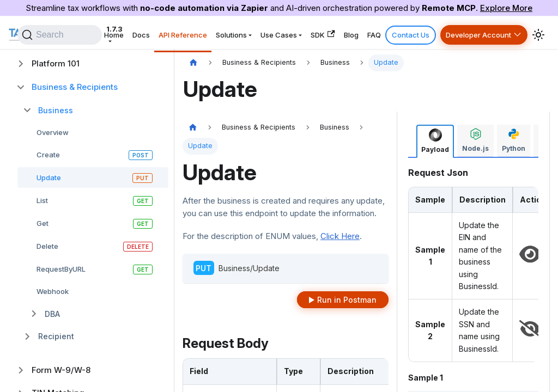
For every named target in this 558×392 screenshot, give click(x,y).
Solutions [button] (262, 33)
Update (49, 177)
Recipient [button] (56, 336)
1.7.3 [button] (118, 33)
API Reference (218, 33)
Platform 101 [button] (56, 63)
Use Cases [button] (305, 33)
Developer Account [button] (481, 33)
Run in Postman (347, 300)
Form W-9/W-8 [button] (61, 370)
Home (157, 33)
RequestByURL (61, 269)
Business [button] (56, 110)
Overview (53, 132)
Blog (369, 33)
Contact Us (418, 33)
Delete (47, 246)
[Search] (102, 33)
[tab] (435, 141)
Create (48, 155)
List (42, 200)
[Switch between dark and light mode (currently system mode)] (538, 33)
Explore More (506, 8)
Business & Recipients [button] (75, 87)
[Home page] (193, 63)
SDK (344, 32)
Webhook (53, 291)
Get (43, 223)
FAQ (387, 33)
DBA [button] (52, 314)
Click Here (340, 236)
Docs (180, 33)
